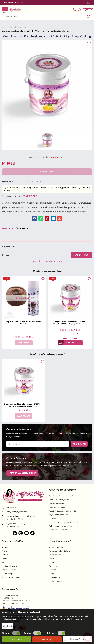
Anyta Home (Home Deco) (59, 515)
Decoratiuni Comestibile (58, 530)
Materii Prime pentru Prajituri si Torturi (64, 522)
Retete (52, 559)
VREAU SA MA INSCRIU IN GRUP (22, 473)
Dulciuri (5, 555)
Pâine (4, 562)
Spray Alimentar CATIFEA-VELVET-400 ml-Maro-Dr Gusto (24, 323)
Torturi (5, 547)
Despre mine (54, 566)
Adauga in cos (69, 343)
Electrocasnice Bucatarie (59, 507)
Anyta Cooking (35, 182)
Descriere (7, 228)
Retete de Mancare (9, 570)
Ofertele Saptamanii (57, 503)
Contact (52, 562)
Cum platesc (54, 574)
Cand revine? (24, 343)
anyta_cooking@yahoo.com (14, 512)
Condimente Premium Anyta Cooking (63, 496)
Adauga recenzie (81, 255)
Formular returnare (57, 581)
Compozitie (22, 228)
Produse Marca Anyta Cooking (61, 500)
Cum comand (54, 570)
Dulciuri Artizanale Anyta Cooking (62, 526)
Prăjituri (5, 551)
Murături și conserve (10, 566)
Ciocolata (53, 518)
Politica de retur (55, 555)
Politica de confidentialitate (60, 551)
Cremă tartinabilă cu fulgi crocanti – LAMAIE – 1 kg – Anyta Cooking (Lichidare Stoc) (24, 405)
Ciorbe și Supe (8, 574)
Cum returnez (54, 577)
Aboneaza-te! (79, 444)
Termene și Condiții (57, 547)
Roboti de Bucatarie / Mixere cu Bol (63, 511)
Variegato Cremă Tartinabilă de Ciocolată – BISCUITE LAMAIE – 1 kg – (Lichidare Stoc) (70, 323)
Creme (5, 559)
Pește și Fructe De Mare (11, 577)
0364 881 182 (30, 196)
